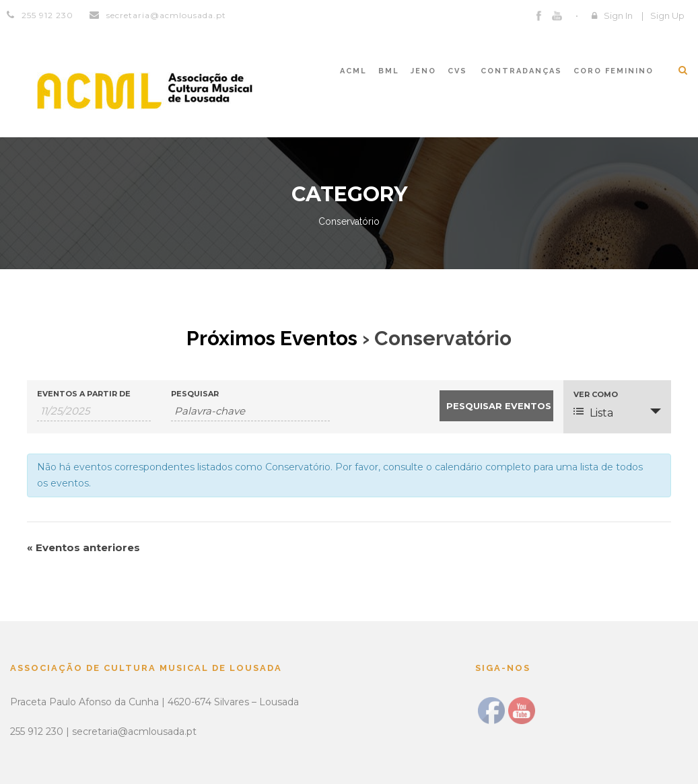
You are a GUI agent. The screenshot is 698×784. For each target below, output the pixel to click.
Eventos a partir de (84, 394)
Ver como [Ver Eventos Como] (596, 395)
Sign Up (667, 15)
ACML (353, 71)
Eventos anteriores (83, 547)
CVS (457, 71)
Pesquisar (195, 394)
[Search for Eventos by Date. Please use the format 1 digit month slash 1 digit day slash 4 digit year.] (94, 411)
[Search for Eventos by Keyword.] (250, 411)
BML (389, 71)
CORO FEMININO (614, 71)
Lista (593, 413)
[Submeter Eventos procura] (496, 406)
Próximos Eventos (272, 338)
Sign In (618, 15)
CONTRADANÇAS (521, 71)
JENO (423, 71)
